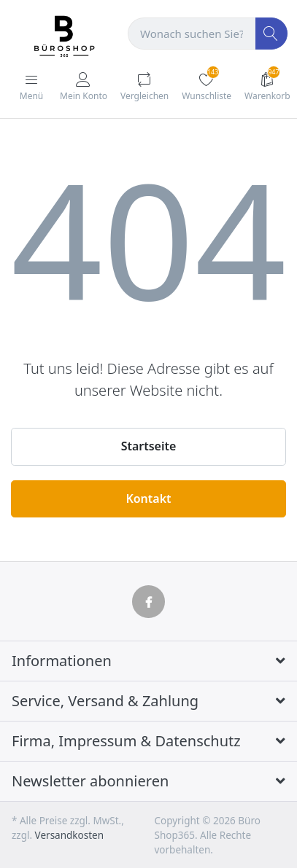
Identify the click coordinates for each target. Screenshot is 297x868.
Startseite (149, 446)
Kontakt (148, 498)
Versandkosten (69, 835)
